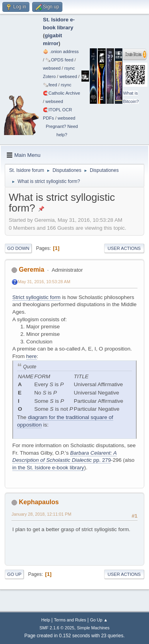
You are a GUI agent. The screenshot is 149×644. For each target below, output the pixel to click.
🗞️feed (50, 85)
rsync (70, 68)
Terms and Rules (70, 620)
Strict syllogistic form (36, 297)
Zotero (49, 76)
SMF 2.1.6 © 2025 (57, 628)
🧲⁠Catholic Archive (62, 93)
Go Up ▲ (99, 620)
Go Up (14, 574)
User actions (124, 248)
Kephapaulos (39, 502)
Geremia (31, 270)
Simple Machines (93, 628)
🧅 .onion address (61, 51)
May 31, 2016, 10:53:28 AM (44, 282)
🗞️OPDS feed (59, 60)
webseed (52, 68)
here (32, 356)
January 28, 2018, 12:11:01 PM (41, 514)
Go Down (18, 248)
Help (46, 620)
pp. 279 (101, 460)
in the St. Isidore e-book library (48, 468)
